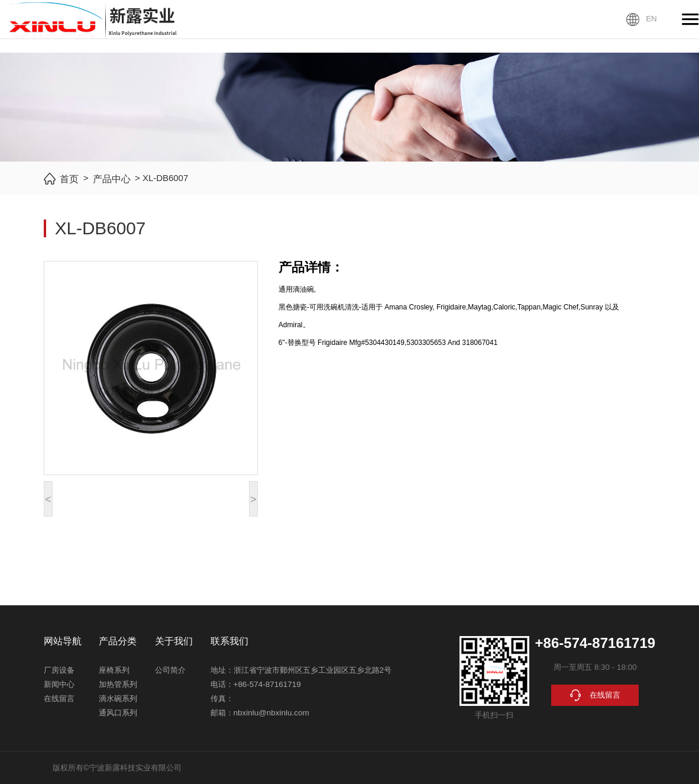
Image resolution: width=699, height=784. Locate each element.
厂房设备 (59, 670)
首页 (69, 179)
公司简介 (170, 670)
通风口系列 (118, 713)
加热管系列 (118, 684)
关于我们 (174, 641)
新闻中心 (59, 684)
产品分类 (118, 641)
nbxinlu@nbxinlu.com (271, 713)
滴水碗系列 (118, 698)
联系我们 (229, 641)
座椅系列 (114, 670)
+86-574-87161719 (267, 684)
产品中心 (112, 179)
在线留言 (59, 698)
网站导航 (63, 641)
